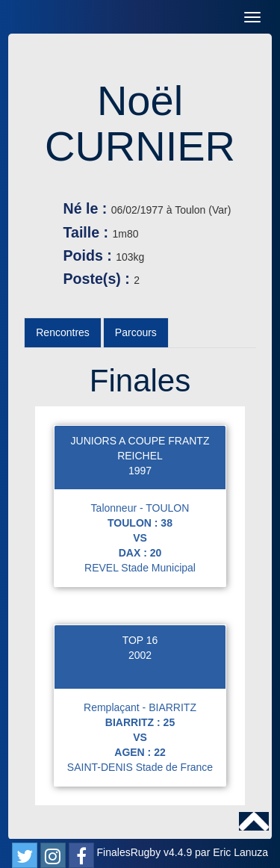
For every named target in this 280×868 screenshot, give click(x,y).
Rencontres (63, 332)
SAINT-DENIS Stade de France (140, 767)
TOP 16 (140, 640)
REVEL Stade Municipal (140, 568)
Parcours (136, 332)
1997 (140, 471)
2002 (140, 655)
